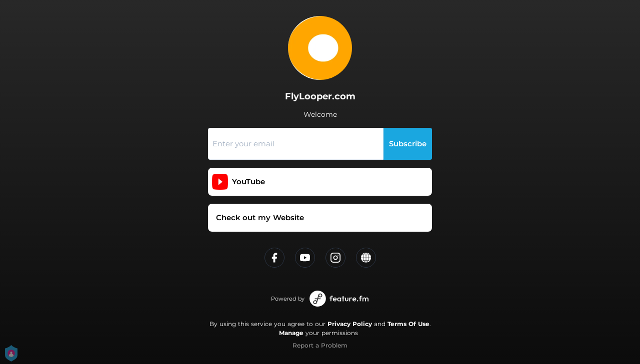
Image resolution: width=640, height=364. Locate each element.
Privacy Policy (350, 324)
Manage (291, 333)
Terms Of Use (408, 324)
